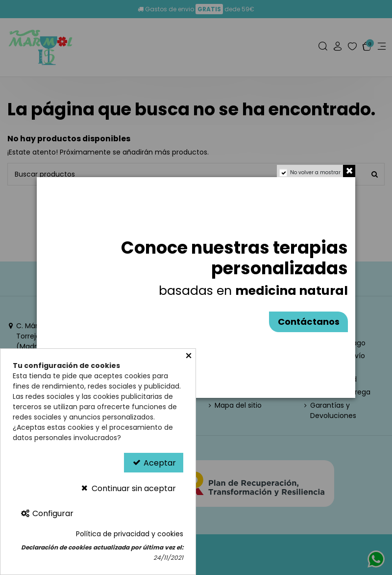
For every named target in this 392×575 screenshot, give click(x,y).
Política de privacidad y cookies (130, 534)
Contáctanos (309, 322)
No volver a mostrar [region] (315, 172)
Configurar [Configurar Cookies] (47, 513)
